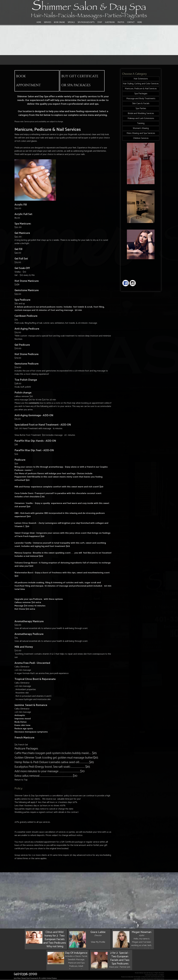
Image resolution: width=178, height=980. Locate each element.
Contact (131, 22)
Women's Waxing (141, 128)
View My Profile (98, 942)
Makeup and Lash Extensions (141, 118)
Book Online (59, 22)
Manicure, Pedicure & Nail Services (141, 89)
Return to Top (21, 780)
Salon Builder (137, 979)
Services (48, 22)
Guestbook (110, 22)
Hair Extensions (141, 79)
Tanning (141, 123)
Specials (71, 22)
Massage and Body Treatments (141, 99)
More (140, 22)
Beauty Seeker (160, 979)
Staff (100, 22)
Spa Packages (141, 94)
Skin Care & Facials (141, 103)
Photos (121, 22)
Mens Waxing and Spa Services (141, 133)
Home (39, 22)
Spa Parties (141, 108)
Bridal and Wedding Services (141, 113)
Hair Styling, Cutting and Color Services (141, 84)
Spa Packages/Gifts (86, 22)
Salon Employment (149, 979)
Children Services (141, 138)
